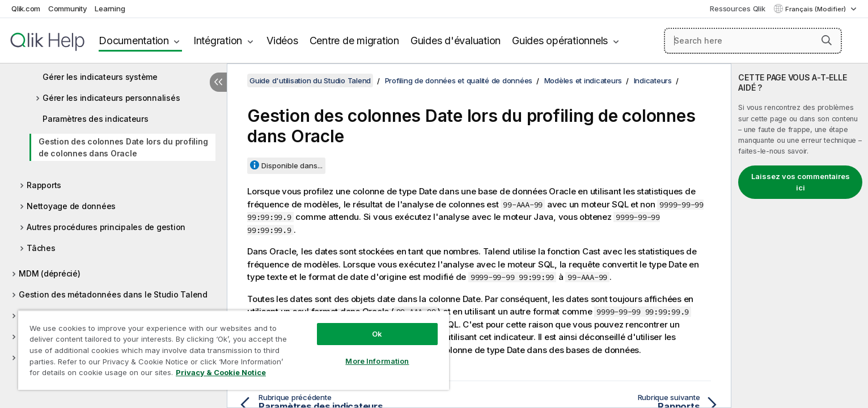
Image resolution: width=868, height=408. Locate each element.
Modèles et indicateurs (583, 80)
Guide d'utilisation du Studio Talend (310, 80)
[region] (234, 350)
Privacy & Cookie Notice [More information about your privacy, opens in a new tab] (221, 372)
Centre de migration (354, 41)
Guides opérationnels (560, 41)
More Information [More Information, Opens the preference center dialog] (377, 361)
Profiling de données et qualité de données (459, 80)
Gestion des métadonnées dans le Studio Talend (113, 294)
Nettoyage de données (71, 206)
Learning (110, 8)
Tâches (41, 248)
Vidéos (282, 41)
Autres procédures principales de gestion (106, 227)
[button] (827, 40)
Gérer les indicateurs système (100, 77)
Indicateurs (653, 80)
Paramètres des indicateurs (96, 119)
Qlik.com (26, 8)
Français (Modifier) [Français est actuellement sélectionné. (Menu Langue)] (816, 9)
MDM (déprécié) (50, 273)
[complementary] (800, 236)
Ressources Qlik (737, 8)
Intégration (218, 41)
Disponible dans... (292, 165)
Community (68, 8)
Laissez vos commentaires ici (801, 182)
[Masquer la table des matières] (218, 82)
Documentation (134, 41)
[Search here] (753, 41)
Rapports (44, 185)
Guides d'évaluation (456, 41)
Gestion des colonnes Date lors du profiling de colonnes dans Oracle (123, 147)
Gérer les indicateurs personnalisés (111, 98)
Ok (377, 334)
